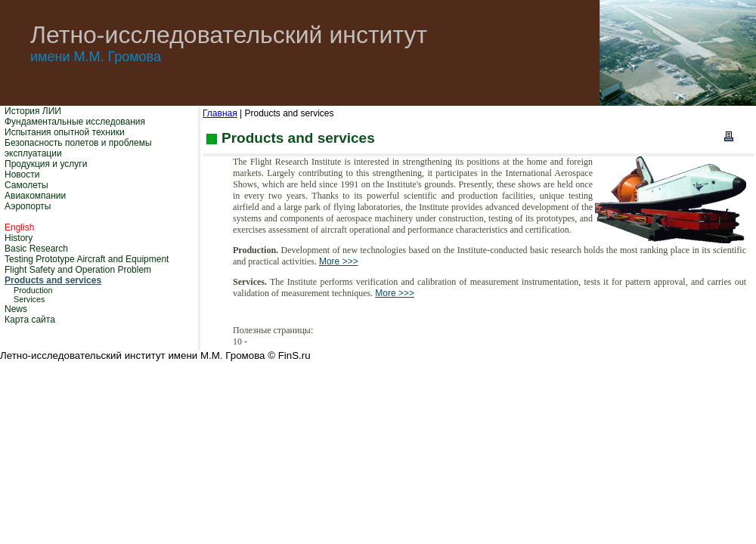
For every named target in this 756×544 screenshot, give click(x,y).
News (16, 309)
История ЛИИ (33, 111)
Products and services (53, 280)
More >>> (339, 261)
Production (33, 290)
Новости (22, 175)
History (19, 238)
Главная (220, 113)
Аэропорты (28, 206)
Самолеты (26, 185)
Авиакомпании (35, 196)
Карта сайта (30, 320)
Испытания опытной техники (65, 132)
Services (29, 299)
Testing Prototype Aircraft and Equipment (87, 259)
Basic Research (36, 249)
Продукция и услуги (46, 164)
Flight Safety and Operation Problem (78, 270)
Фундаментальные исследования (75, 122)
